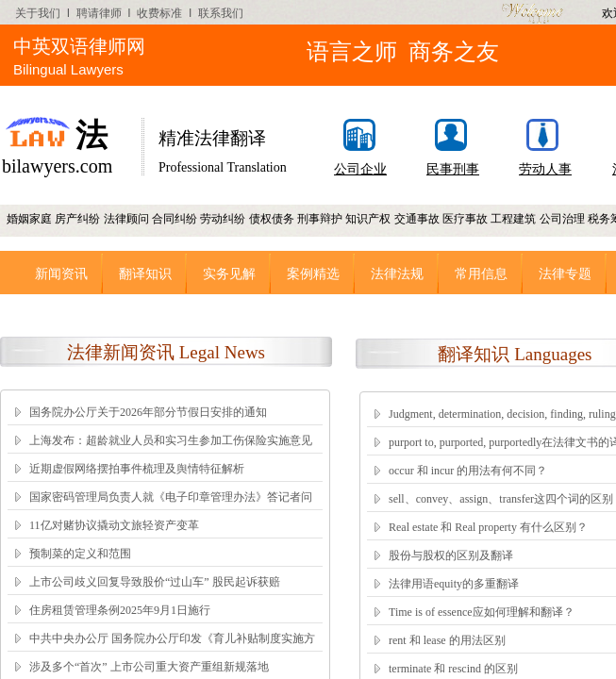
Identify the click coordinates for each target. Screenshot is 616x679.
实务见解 (229, 273)
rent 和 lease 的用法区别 (447, 640)
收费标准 (159, 13)
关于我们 (38, 13)
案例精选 (313, 273)
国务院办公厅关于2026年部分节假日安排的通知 (148, 412)
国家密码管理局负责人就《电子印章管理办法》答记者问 (171, 497)
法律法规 (397, 273)
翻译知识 (145, 273)
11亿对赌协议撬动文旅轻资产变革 (114, 525)
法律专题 (565, 273)
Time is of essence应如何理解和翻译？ (482, 612)
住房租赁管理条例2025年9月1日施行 (120, 610)
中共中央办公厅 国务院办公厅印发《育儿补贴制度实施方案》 (172, 651)
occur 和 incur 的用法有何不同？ (468, 471)
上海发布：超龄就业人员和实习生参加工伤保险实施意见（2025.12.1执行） (171, 453)
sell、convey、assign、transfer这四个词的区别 (501, 499)
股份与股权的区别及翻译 (451, 555)
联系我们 (221, 13)
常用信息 (481, 273)
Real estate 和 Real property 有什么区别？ (488, 527)
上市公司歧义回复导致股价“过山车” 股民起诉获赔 (155, 582)
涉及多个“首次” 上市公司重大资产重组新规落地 (149, 667)
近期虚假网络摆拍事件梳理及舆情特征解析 (137, 469)
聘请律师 (99, 13)
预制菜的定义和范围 (80, 554)
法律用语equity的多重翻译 (454, 584)
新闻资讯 (61, 273)
